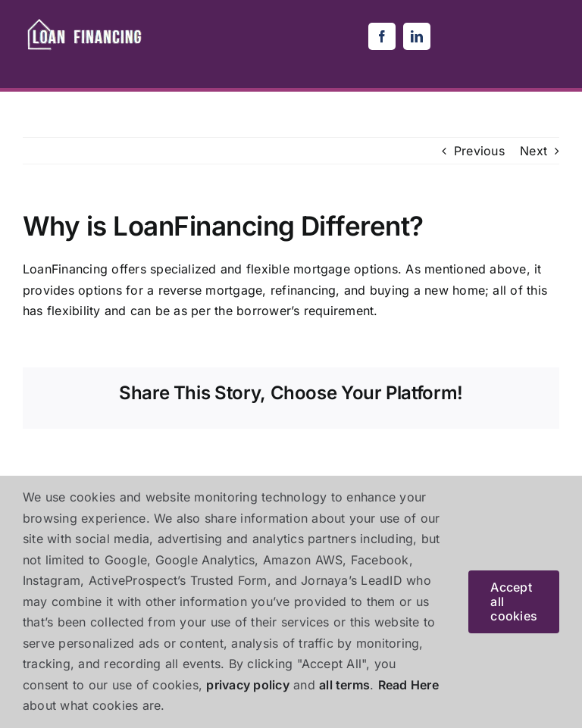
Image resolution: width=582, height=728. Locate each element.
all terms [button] (344, 685)
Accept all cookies (514, 601)
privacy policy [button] (247, 685)
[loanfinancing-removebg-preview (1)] (86, 21)
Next (533, 151)
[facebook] (382, 36)
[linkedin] (417, 36)
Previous (479, 151)
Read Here (408, 685)
